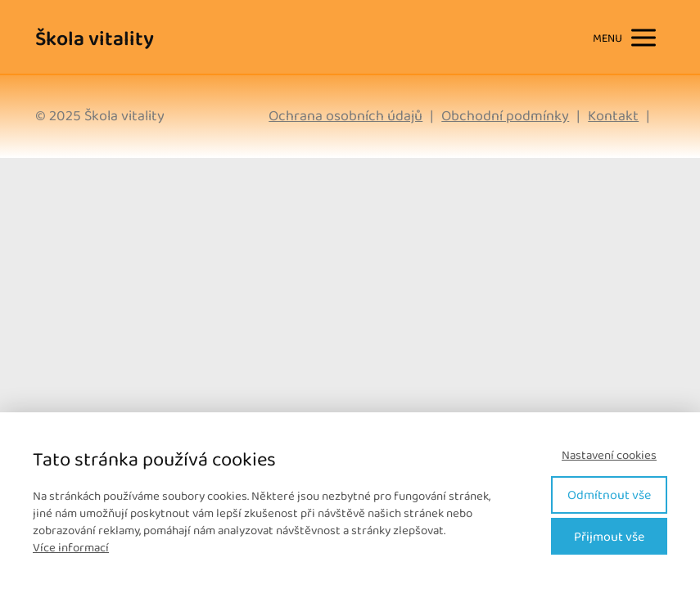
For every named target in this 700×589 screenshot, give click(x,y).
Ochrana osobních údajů (345, 115)
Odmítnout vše (609, 495)
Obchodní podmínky (505, 115)
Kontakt (613, 115)
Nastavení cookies (609, 455)
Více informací (71, 547)
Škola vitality (95, 38)
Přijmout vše (609, 536)
